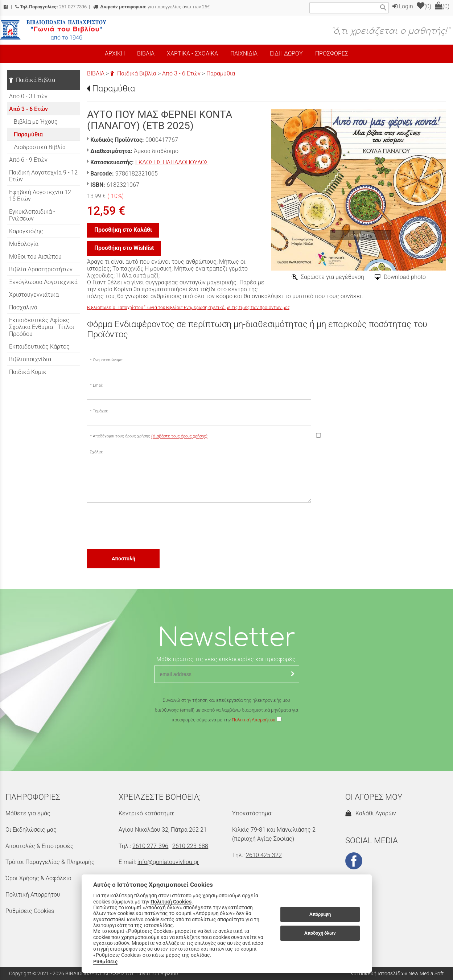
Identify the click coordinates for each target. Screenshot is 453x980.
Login (403, 6)
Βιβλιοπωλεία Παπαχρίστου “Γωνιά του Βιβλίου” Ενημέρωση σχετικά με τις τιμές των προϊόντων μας (188, 308)
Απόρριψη (320, 914)
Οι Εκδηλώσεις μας (31, 830)
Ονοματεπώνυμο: (108, 360)
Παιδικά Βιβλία (133, 73)
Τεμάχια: (100, 411)
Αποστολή (123, 559)
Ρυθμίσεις (105, 962)
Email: (98, 385)
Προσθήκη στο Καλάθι (123, 230)
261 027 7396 (51, 7)
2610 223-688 (190, 846)
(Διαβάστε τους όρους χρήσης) (179, 437)
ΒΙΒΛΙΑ (96, 73)
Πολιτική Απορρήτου (254, 720)
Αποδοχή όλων (320, 933)
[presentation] (142, 525)
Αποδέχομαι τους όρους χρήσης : (151, 437)
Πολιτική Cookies (171, 902)
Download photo (405, 277)
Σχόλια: (96, 452)
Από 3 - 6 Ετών (181, 73)
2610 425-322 (264, 855)
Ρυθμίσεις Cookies (30, 911)
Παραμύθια (221, 73)
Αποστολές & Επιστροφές (40, 846)
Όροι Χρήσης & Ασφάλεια (38, 878)
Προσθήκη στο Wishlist (124, 248)
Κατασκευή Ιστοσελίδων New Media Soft (397, 973)
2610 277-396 (150, 846)
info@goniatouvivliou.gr (168, 862)
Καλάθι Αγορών (371, 813)
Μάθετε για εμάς (28, 813)
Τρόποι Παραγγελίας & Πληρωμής (50, 862)
